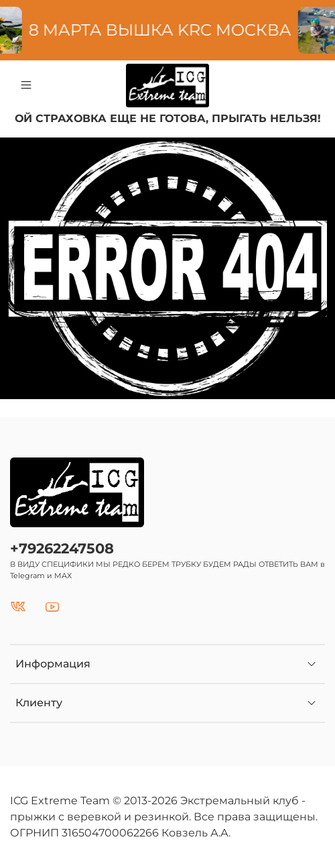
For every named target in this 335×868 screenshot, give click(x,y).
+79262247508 (62, 548)
